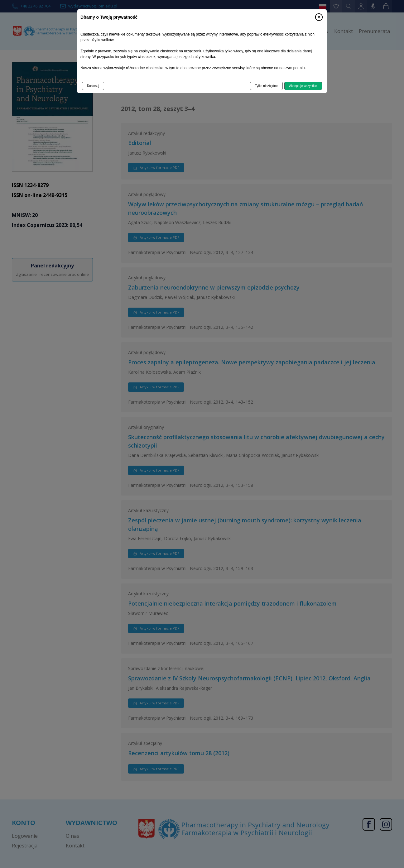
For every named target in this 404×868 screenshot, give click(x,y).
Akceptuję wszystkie (303, 86)
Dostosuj (93, 86)
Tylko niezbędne (266, 86)
